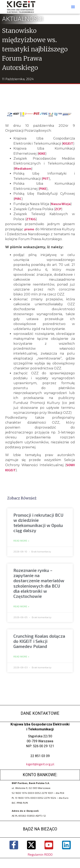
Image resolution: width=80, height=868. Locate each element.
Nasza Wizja (61, 204)
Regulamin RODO (40, 854)
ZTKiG (31, 219)
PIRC (18, 199)
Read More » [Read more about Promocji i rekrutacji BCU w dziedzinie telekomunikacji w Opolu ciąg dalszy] (21, 541)
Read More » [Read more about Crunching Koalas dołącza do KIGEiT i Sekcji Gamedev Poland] (21, 657)
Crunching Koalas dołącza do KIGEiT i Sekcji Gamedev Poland (39, 641)
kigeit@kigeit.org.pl (40, 764)
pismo (29, 229)
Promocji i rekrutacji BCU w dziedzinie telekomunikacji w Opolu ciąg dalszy (38, 523)
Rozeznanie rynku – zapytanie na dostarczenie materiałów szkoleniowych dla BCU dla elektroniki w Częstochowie (39, 583)
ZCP (58, 209)
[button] (73, 7)
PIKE (43, 188)
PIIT (46, 178)
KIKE (42, 153)
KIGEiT (68, 143)
